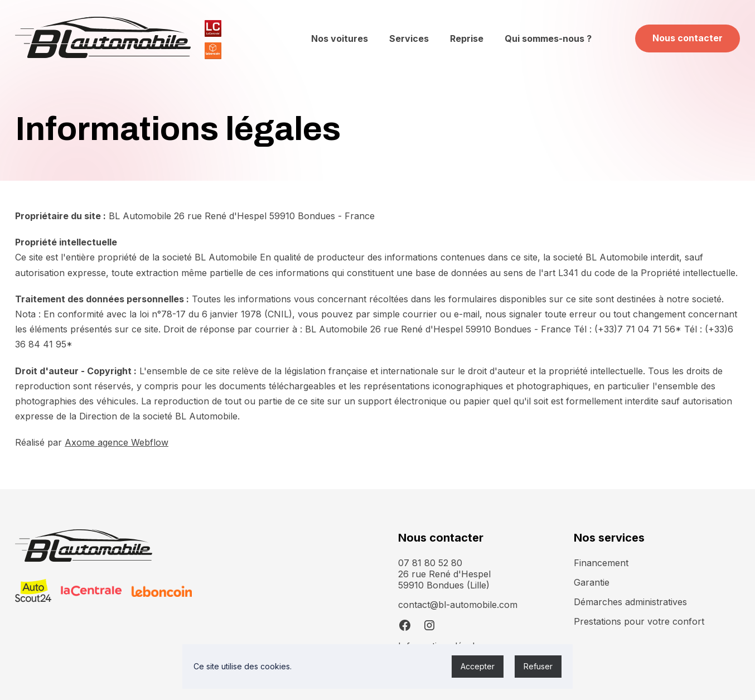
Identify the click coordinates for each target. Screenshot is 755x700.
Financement (601, 563)
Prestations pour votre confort (639, 621)
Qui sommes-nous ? (548, 38)
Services (409, 38)
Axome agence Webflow (117, 442)
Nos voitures (340, 38)
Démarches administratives (630, 602)
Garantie (592, 582)
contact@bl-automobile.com (458, 605)
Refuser (538, 666)
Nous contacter (688, 38)
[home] (103, 38)
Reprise (467, 38)
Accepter (478, 666)
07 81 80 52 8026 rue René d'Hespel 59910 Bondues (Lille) (444, 574)
